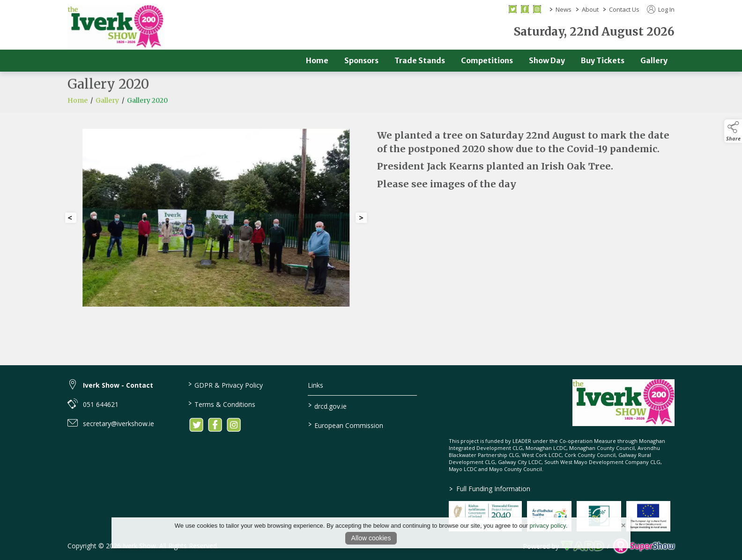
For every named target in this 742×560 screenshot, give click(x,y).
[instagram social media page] (537, 9)
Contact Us (624, 9)
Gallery (107, 105)
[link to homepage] (115, 27)
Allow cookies (371, 538)
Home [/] (317, 60)
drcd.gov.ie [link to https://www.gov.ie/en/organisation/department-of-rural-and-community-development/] (327, 405)
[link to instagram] (234, 425)
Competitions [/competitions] (487, 60)
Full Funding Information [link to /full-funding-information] (490, 489)
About (590, 9)
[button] (733, 131)
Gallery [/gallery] (654, 60)
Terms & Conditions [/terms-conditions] (221, 404)
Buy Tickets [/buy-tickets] (603, 60)
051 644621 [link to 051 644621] (101, 404)
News (564, 9)
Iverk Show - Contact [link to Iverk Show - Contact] (118, 385)
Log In (661, 9)
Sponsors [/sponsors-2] (361, 60)
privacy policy (548, 526)
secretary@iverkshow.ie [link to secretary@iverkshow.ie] (119, 424)
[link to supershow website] (644, 546)
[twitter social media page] (513, 9)
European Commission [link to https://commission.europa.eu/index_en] (346, 425)
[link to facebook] (215, 425)
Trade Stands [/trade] (420, 60)
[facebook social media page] (525, 9)
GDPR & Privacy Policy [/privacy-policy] (225, 384)
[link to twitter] (196, 425)
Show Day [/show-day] (547, 60)
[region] (371, 221)
